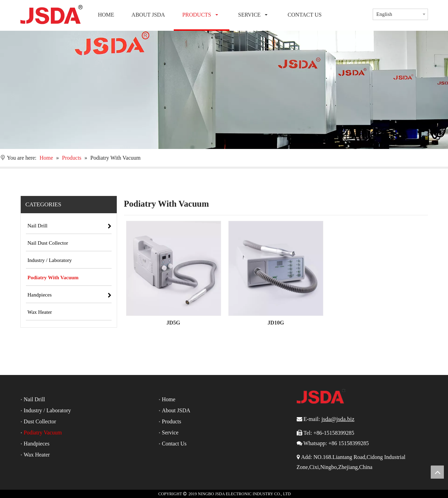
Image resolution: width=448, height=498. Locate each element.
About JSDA (176, 410)
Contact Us (174, 444)
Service (170, 433)
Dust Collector (40, 421)
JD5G (173, 323)
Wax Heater (37, 455)
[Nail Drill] (224, 90)
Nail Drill (35, 399)
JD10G (276, 323)
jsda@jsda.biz (338, 419)
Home (169, 399)
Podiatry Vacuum (43, 433)
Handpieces (37, 444)
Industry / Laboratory (47, 410)
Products (172, 421)
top (437, 472)
